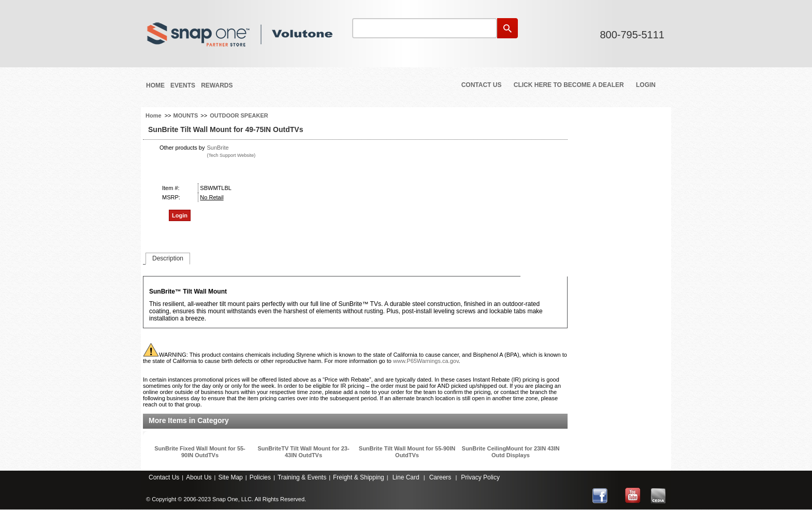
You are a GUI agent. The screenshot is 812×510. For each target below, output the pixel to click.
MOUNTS (186, 115)
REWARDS (217, 85)
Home (155, 85)
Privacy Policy (480, 477)
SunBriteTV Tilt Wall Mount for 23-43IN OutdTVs (303, 452)
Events (183, 85)
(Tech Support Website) (231, 155)
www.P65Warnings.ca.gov (426, 361)
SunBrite (218, 148)
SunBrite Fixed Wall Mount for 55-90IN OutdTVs (200, 452)
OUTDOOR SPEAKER (239, 115)
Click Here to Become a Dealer (569, 85)
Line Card (406, 477)
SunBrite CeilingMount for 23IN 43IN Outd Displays (511, 452)
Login (646, 85)
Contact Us (482, 85)
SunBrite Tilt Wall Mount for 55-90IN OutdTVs (407, 452)
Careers (440, 477)
